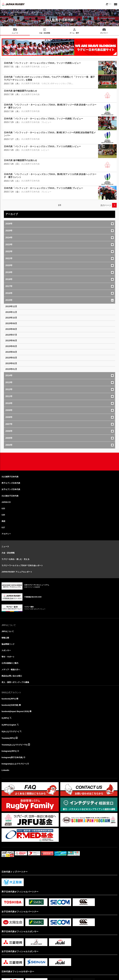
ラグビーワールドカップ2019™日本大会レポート (22, 566)
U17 (3, 528)
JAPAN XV (6, 502)
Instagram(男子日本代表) (12, 757)
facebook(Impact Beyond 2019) (15, 711)
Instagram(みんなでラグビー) (14, 764)
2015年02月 (11, 363)
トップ (4, 12)
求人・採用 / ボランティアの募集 (15, 682)
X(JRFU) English (9, 725)
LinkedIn (5, 770)
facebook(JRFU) (9, 699)
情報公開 (5, 638)
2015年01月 (11, 369)
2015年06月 (11, 341)
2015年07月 (11, 335)
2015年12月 (11, 306)
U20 (3, 515)
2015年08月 (11, 329)
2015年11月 (11, 312)
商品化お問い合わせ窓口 (12, 676)
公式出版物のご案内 (10, 663)
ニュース (5, 547)
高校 (3, 521)
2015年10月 (11, 318)
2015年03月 (11, 358)
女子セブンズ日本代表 (11, 489)
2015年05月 (11, 346)
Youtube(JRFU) (8, 738)
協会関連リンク (8, 644)
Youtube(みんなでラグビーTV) (14, 745)
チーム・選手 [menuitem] (74, 33)
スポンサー (6, 650)
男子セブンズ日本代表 (11, 483)
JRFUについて (8, 631)
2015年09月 (11, 323)
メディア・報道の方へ (11, 670)
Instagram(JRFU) (9, 751)
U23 (3, 509)
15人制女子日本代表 (10, 496)
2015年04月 (11, 352)
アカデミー (6, 534)
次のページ (106, 205)
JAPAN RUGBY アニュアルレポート (17, 572)
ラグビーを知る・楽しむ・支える (15, 559)
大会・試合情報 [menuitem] (45, 33)
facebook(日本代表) (10, 705)
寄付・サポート (8, 657)
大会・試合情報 (8, 553)
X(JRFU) (5, 718)
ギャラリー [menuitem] (104, 33)
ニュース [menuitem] (15, 33)
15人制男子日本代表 (20, 12)
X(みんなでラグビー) (10, 732)
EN (110, 4)
